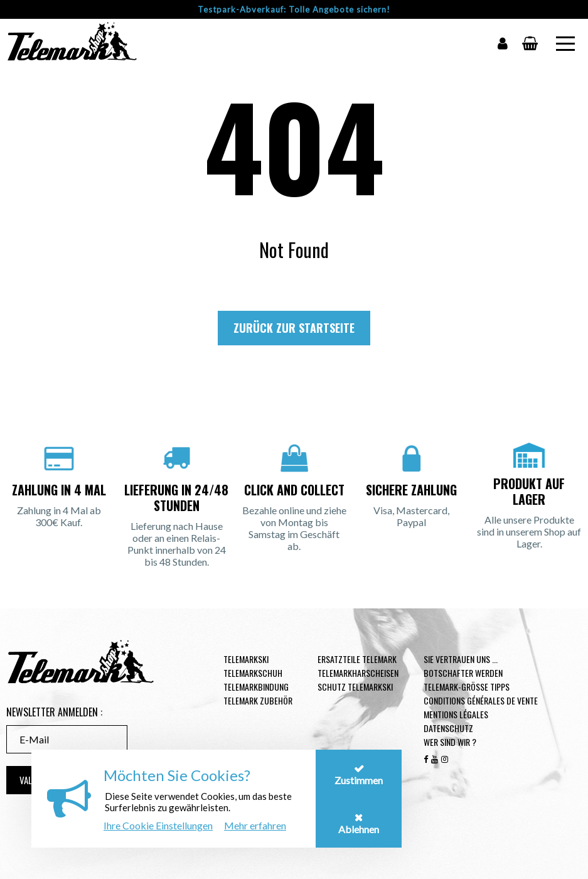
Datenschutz (448, 728)
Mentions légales (456, 714)
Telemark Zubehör (258, 700)
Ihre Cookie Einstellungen (158, 825)
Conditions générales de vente (481, 700)
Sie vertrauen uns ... (461, 659)
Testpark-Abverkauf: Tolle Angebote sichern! (294, 9)
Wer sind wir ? (450, 742)
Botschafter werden (463, 673)
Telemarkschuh (253, 673)
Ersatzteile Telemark (357, 659)
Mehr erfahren (255, 825)
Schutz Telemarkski (355, 687)
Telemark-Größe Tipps (467, 687)
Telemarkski (246, 659)
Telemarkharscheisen (358, 673)
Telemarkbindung (256, 687)
